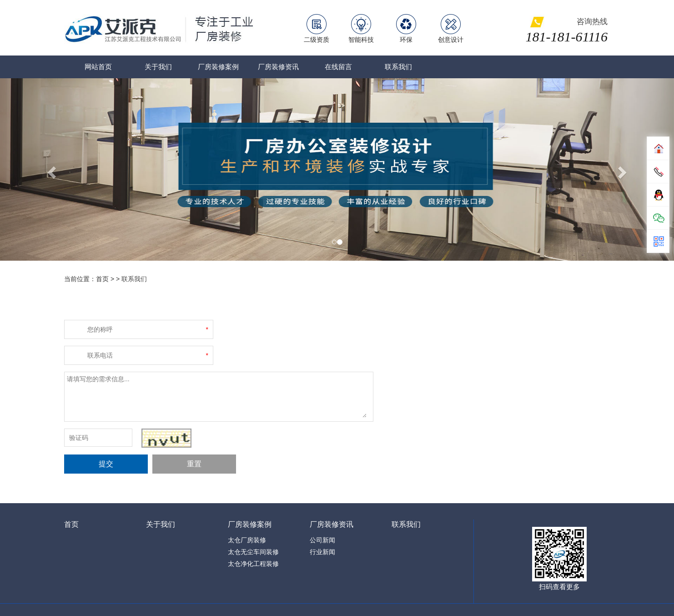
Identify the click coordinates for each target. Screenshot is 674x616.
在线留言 (338, 67)
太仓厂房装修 (247, 540)
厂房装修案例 (218, 67)
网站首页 (98, 67)
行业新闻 (322, 552)
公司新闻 (322, 540)
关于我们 (158, 67)
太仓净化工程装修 (253, 564)
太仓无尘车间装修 (253, 552)
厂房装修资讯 (278, 67)
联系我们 (398, 67)
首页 (71, 524)
